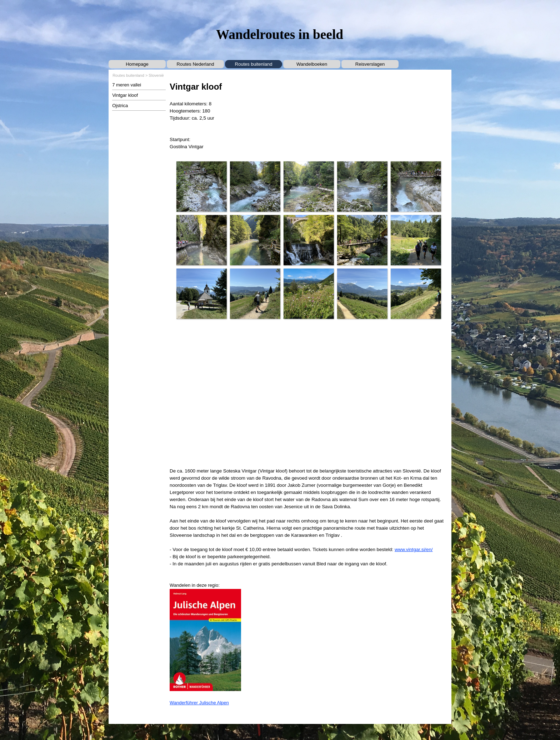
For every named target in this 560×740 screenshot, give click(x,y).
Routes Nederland (196, 64)
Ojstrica (120, 106)
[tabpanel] (309, 115)
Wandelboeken (312, 64)
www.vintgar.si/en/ (414, 549)
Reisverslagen (370, 64)
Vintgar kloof (125, 95)
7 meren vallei (127, 85)
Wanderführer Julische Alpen (199, 703)
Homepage (137, 64)
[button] (201, 186)
